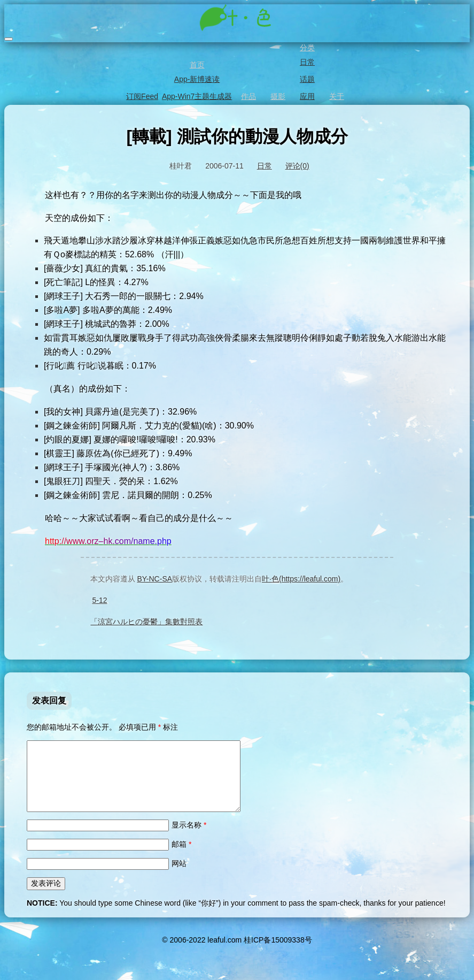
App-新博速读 (196, 79)
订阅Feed (141, 96)
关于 (336, 96)
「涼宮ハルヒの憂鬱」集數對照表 (146, 622)
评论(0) (297, 166)
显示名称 (189, 838)
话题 (306, 79)
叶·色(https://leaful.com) (301, 579)
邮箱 (181, 857)
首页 (196, 65)
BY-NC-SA (154, 579)
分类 (306, 48)
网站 (179, 876)
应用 (306, 96)
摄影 (277, 96)
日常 (306, 62)
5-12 (99, 600)
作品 (248, 96)
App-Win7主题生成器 (196, 96)
